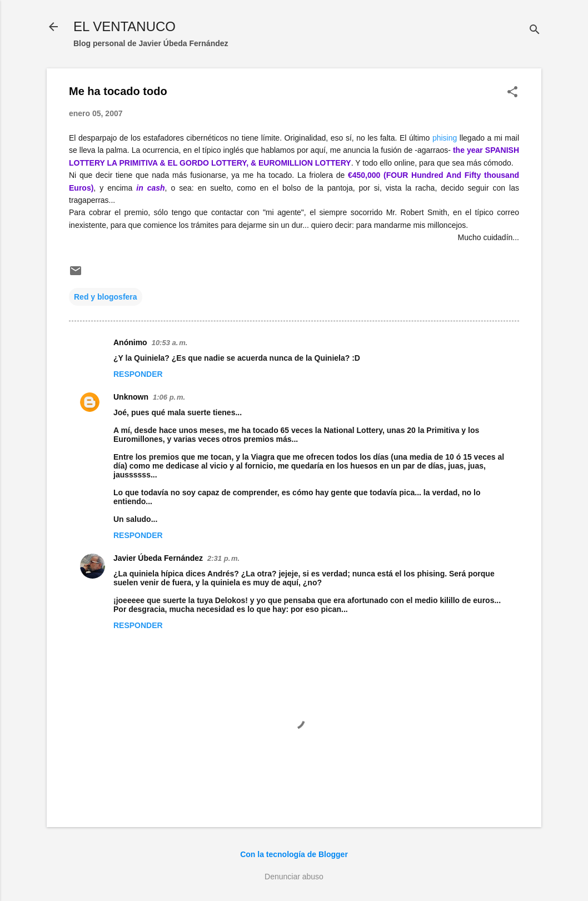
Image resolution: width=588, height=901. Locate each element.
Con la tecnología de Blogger (294, 854)
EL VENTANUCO (124, 26)
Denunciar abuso (294, 877)
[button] (512, 93)
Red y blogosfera (106, 297)
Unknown (131, 397)
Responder (138, 374)
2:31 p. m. (223, 558)
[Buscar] (535, 30)
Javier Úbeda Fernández (158, 558)
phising (445, 138)
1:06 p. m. (169, 397)
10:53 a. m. (170, 343)
